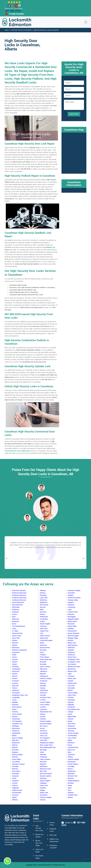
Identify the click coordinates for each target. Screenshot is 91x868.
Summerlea (44, 733)
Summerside (72, 728)
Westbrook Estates (74, 667)
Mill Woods (16, 607)
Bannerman (16, 743)
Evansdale (16, 774)
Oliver (42, 652)
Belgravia (43, 764)
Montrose (43, 612)
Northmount (44, 617)
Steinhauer (71, 652)
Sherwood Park (17, 633)
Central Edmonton (18, 602)
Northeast (15, 612)
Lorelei (14, 700)
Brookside (43, 778)
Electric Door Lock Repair (39, 843)
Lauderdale (16, 698)
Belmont (15, 747)
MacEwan (71, 614)
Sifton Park (44, 629)
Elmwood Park (45, 648)
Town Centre (72, 738)
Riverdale (43, 662)
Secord (42, 728)
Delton (42, 643)
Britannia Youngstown (19, 650)
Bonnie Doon (72, 679)
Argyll (69, 674)
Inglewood (16, 690)
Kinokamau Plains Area (20, 695)
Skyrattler (71, 650)
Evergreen (15, 776)
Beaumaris (16, 648)
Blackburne (44, 766)
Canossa (15, 659)
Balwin (14, 736)
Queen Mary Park (46, 659)
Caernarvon (16, 652)
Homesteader (17, 793)
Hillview (70, 757)
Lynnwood (43, 709)
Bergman (15, 752)
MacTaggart (72, 617)
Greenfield (71, 593)
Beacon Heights (17, 738)
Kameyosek (72, 762)
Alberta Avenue (45, 636)
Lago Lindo (44, 598)
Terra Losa (44, 736)
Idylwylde (71, 705)
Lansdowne (72, 607)
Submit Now (74, 114)
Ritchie (70, 721)
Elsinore (15, 676)
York (41, 633)
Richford (70, 640)
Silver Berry (71, 724)
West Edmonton (17, 605)
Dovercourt (16, 671)
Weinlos (70, 797)
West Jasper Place (46, 745)
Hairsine (15, 786)
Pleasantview (72, 631)
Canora (14, 657)
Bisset (70, 745)
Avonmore (71, 676)
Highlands (15, 788)
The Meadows (72, 736)
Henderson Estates (74, 598)
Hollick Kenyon (17, 790)
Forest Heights (73, 693)
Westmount (16, 728)
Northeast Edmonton (19, 595)
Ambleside (43, 757)
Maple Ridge (72, 717)
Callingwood (44, 676)
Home (7, 30)
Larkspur (71, 712)
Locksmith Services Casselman (21, 30)
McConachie (44, 605)
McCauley (43, 650)
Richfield (71, 783)
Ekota (69, 752)
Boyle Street (44, 638)
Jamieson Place (45, 698)
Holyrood (71, 702)
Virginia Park (44, 631)
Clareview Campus (18, 764)
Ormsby (43, 717)
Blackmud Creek (45, 769)
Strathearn (71, 726)
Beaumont (16, 621)
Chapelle (43, 788)
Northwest (16, 610)
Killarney (43, 591)
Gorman (15, 783)
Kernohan (15, 795)
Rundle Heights (45, 624)
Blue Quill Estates (46, 774)
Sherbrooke (16, 719)
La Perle (43, 700)
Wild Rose (71, 743)
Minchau (71, 778)
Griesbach (16, 681)
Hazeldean (71, 700)
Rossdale (43, 664)
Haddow (70, 595)
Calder (14, 655)
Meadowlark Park (46, 712)
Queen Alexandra (73, 633)
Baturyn (15, 645)
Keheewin (71, 605)
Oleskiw (43, 714)
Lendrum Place (73, 612)
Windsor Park (72, 671)
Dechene (43, 683)
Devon (14, 624)
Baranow (15, 643)
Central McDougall (46, 640)
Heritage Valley (73, 600)
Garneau (43, 800)
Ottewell (70, 719)
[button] (29, 495)
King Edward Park (74, 709)
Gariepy (42, 688)
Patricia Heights (45, 721)
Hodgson (71, 602)
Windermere (72, 669)
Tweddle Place (73, 795)
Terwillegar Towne (74, 662)
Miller (42, 610)
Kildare (14, 797)
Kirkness (43, 593)
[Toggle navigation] (86, 22)
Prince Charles (17, 714)
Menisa (70, 769)
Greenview (71, 755)
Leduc (14, 629)
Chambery (15, 667)
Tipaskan (71, 793)
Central (14, 614)
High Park (15, 686)
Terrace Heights (73, 733)
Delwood (15, 769)
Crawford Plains (73, 747)
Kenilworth (71, 707)
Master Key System (39, 836)
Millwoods (16, 619)
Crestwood (44, 681)
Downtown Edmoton (19, 591)
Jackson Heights (73, 759)
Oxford (14, 709)
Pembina (15, 712)
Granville (43, 695)
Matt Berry (43, 600)
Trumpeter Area (17, 724)
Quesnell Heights (46, 724)
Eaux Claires (16, 771)
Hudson (15, 688)
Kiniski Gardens (73, 764)
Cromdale (15, 766)
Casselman (16, 762)
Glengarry (15, 781)
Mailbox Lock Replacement (54, 840)
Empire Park (44, 793)
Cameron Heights (46, 679)
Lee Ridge (71, 766)
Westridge (43, 750)
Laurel (70, 714)
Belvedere (15, 750)
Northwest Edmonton (19, 593)
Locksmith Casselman (44, 865)
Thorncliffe (43, 740)
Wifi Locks (53, 835)
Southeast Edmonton (19, 600)
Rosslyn (15, 717)
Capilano (71, 681)
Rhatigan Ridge (73, 638)
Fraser (14, 778)
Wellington (16, 726)
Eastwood (43, 645)
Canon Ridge (16, 759)
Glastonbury (44, 690)
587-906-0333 (13, 11)
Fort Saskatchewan (19, 626)
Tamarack (71, 731)
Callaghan (43, 783)
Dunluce (15, 674)
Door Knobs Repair (39, 857)
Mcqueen (15, 705)
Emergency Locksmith (53, 847)
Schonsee (43, 626)
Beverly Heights (17, 755)
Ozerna (42, 621)
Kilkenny (15, 800)
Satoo (70, 788)
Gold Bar (71, 698)
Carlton (14, 664)
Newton (43, 614)
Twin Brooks (72, 664)
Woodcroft (16, 731)
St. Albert (15, 631)
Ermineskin (44, 795)
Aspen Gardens (45, 759)
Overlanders (44, 619)
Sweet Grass (72, 657)
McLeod (43, 607)
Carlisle (15, 662)
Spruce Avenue (45, 667)
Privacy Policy (52, 824)
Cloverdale (71, 688)
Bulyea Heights (45, 781)
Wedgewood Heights (47, 743)
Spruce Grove (17, 636)
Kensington (16, 693)
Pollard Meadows (74, 781)
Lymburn (43, 707)
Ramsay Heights (73, 636)
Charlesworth (72, 683)
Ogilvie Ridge (72, 626)
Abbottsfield (16, 733)
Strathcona (71, 655)
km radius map (74, 153)
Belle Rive (15, 740)
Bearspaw (43, 762)
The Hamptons (45, 738)
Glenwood (43, 693)
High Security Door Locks (39, 828)
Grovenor (15, 683)
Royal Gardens (73, 645)
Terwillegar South (74, 659)
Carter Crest (44, 786)
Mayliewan (44, 602)
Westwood (43, 669)
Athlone (15, 640)
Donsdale (43, 686)
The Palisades (17, 721)
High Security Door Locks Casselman (46, 30)
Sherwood (43, 731)
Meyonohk (71, 774)
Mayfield (15, 702)
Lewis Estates (45, 705)
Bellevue (15, 745)
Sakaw (70, 786)
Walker (70, 740)
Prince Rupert (44, 657)
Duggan (42, 790)
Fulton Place (72, 695)
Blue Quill (43, 771)
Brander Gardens (46, 776)
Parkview (43, 719)
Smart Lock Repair (39, 851)
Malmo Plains (72, 621)
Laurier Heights (45, 702)
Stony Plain (16, 638)
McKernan (71, 624)
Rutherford (71, 648)
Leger (70, 610)
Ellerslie (70, 690)
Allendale (43, 755)
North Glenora (17, 707)
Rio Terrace (44, 726)
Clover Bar (71, 686)
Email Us (69, 823)
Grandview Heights (74, 591)
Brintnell (15, 757)
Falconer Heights (46, 797)
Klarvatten (43, 595)
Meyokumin (72, 771)
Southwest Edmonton (19, 598)
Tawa (69, 790)
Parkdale (43, 655)
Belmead (43, 674)
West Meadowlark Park (48, 747)
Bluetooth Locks (53, 830)
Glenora (15, 679)
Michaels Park (72, 776)
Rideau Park (72, 643)
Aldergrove (43, 671)
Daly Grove (71, 750)
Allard (42, 752)
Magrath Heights (73, 619)
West (14, 617)
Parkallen (71, 629)
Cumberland (16, 669)
